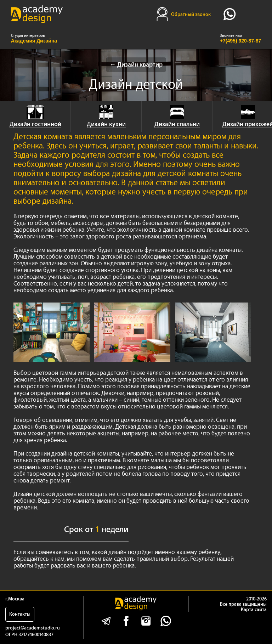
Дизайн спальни (177, 124)
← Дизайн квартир (136, 65)
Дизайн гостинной (35, 124)
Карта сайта (254, 609)
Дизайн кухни (106, 124)
